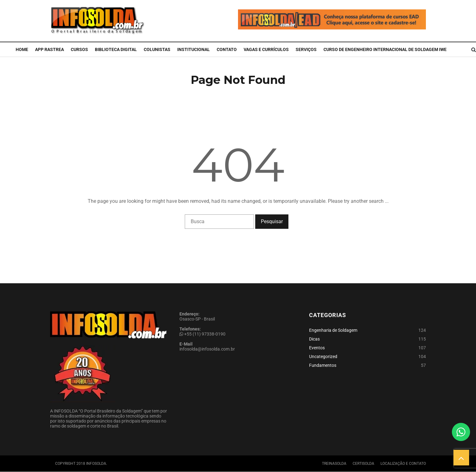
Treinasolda (334, 464)
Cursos (79, 49)
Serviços (306, 49)
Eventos (317, 348)
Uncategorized (323, 357)
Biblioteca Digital (116, 49)
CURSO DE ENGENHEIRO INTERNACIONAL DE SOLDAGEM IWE (385, 49)
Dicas (314, 339)
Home (22, 49)
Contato (227, 49)
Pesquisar (272, 221)
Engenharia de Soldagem (333, 330)
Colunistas (157, 49)
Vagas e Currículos (266, 49)
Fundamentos (323, 365)
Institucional (194, 49)
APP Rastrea (49, 49)
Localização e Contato (403, 464)
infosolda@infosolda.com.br (207, 349)
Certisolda (363, 464)
